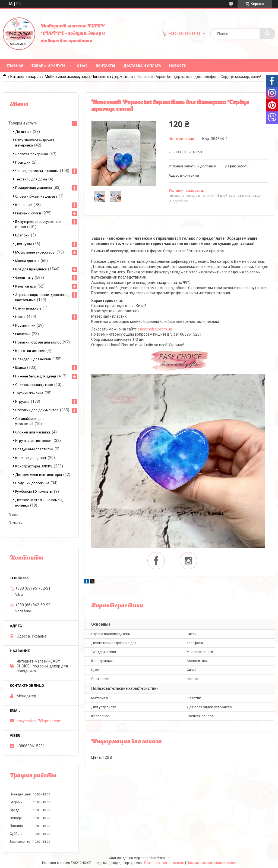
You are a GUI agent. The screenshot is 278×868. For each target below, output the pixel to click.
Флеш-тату (24, 278)
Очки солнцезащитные (34, 385)
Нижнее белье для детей (36, 376)
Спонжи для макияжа (33, 432)
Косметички (25, 325)
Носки (20, 317)
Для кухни (23, 244)
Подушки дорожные (32, 483)
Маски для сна (27, 261)
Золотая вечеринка (32, 154)
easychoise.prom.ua (155, 329)
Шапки (20, 368)
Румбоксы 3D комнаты (34, 491)
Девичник (23, 132)
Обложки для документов (37, 410)
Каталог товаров (26, 77)
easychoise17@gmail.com (39, 721)
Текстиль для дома (31, 179)
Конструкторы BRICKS (34, 466)
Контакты (105, 66)
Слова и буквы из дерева (36, 196)
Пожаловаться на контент (164, 863)
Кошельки (24, 205)
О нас (82, 66)
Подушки (23, 162)
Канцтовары (26, 286)
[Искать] (267, 34)
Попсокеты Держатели (112, 77)
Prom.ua (163, 858)
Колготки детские (30, 351)
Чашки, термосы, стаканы (37, 171)
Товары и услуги (48, 66)
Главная (15, 66)
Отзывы (15, 523)
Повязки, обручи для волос (38, 342)
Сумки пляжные (28, 308)
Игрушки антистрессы (34, 441)
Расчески (23, 334)
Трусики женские (29, 393)
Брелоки (22, 235)
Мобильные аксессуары (66, 77)
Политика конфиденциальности (211, 863)
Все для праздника (31, 269)
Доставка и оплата (142, 66)
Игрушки (22, 402)
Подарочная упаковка (34, 188)
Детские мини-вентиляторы (39, 475)
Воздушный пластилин (34, 449)
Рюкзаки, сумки (28, 213)
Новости (178, 66)
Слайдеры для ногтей (33, 359)
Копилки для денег (31, 458)
